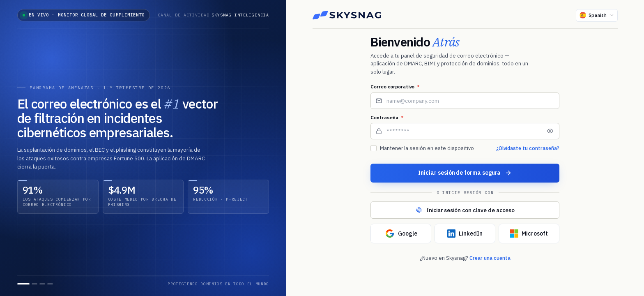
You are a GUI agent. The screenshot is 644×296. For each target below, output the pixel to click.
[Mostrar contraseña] (550, 131)
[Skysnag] (347, 15)
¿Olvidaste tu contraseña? (528, 148)
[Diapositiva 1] (23, 284)
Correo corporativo (395, 87)
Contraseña (387, 117)
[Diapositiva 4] (50, 284)
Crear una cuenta (490, 258)
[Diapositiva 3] (42, 284)
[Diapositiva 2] (34, 284)
